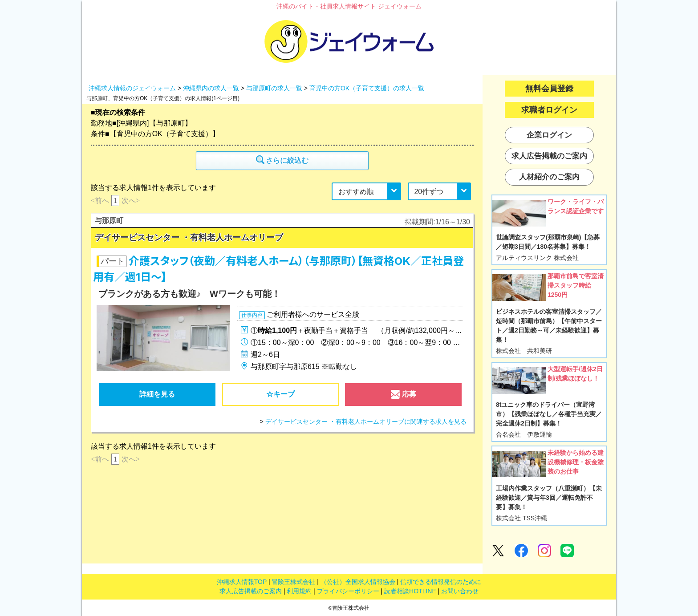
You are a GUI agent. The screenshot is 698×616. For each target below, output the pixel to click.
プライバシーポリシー (348, 591)
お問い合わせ (460, 591)
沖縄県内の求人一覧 (211, 88)
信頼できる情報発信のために (441, 582)
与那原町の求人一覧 (274, 88)
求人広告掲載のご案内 (251, 591)
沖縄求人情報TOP (242, 582)
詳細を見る (157, 394)
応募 (403, 397)
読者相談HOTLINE (410, 591)
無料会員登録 (549, 89)
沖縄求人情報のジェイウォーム (132, 88)
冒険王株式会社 (293, 582)
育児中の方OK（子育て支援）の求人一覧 (367, 88)
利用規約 (299, 591)
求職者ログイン (549, 110)
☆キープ (280, 394)
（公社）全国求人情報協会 (358, 582)
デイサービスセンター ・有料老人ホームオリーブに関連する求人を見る (366, 421)
